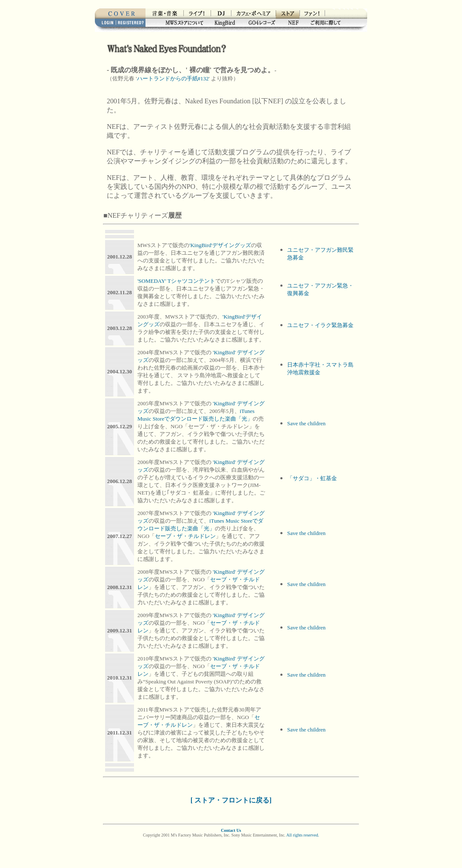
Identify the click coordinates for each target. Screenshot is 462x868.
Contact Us (231, 830)
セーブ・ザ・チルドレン (185, 536)
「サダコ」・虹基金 (312, 478)
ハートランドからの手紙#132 (173, 78)
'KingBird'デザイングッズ (220, 245)
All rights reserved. (303, 835)
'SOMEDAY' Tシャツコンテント (176, 281)
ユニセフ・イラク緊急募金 (320, 325)
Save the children (306, 423)
